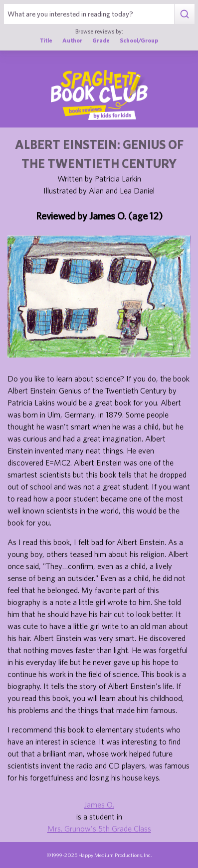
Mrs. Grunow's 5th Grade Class (99, 828)
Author (72, 40)
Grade (101, 40)
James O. (99, 804)
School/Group (139, 40)
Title (46, 40)
